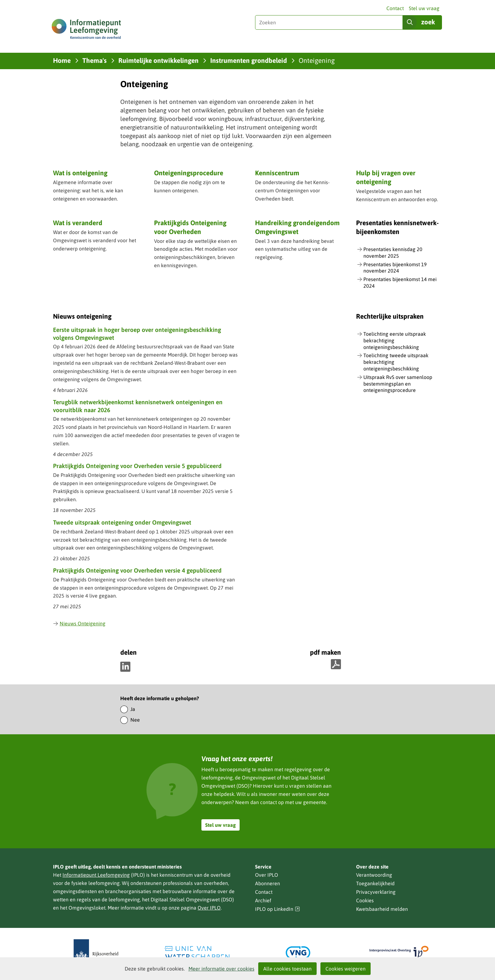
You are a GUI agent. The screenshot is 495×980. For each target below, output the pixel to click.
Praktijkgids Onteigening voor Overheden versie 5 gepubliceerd (137, 466)
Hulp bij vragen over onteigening (386, 177)
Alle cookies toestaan (287, 969)
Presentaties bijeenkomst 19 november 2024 (395, 268)
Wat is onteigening (80, 173)
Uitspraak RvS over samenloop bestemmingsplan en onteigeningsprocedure (398, 384)
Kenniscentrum (277, 173)
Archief (263, 900)
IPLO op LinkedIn (277, 909)
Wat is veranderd (78, 223)
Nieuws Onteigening (79, 623)
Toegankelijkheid (375, 883)
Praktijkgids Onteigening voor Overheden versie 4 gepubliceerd (137, 570)
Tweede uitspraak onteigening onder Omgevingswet (122, 522)
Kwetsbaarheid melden (382, 909)
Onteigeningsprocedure (189, 173)
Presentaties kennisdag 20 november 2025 (393, 253)
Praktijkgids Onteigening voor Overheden (190, 227)
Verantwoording (374, 875)
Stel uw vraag (424, 8)
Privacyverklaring (376, 892)
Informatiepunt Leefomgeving (96, 875)
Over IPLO (209, 908)
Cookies (365, 900)
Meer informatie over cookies (221, 969)
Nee (135, 720)
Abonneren (268, 883)
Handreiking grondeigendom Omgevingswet (297, 227)
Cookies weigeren (346, 969)
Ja (133, 709)
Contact (395, 8)
